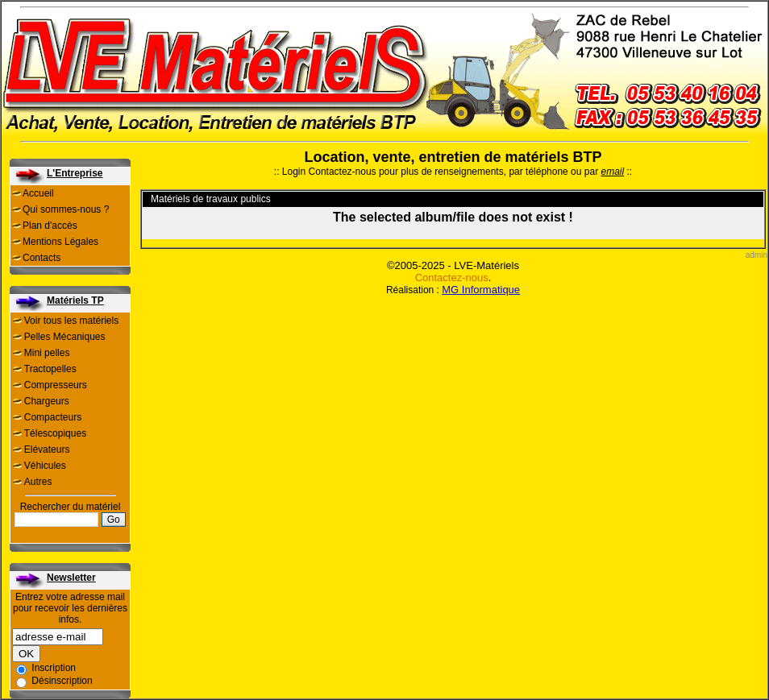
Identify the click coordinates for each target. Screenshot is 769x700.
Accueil (38, 193)
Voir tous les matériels (71, 321)
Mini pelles (47, 353)
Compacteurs (53, 417)
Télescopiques (55, 433)
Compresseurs (56, 385)
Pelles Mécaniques (65, 337)
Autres (38, 482)
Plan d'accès (50, 226)
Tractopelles (50, 369)
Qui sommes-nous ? (66, 209)
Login (294, 172)
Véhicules (45, 466)
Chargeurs (47, 401)
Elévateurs (47, 449)
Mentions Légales (60, 242)
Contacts (42, 258)
